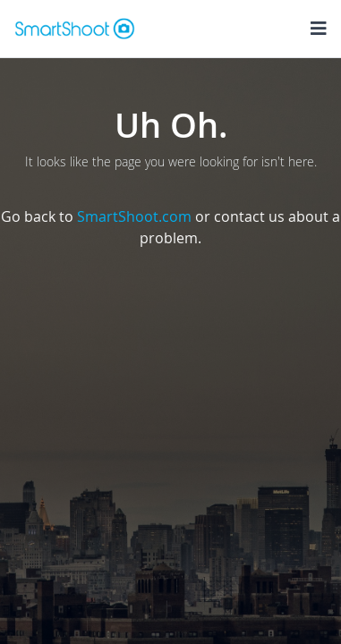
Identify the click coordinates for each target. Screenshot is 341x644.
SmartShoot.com (134, 216)
